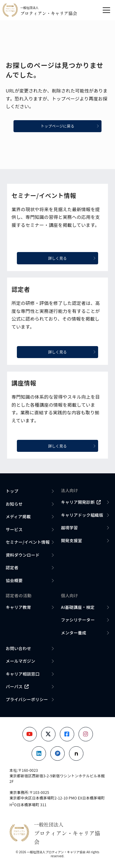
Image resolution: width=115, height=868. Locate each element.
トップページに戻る (70, 126)
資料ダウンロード (23, 555)
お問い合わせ (19, 648)
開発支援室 (72, 540)
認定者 (12, 567)
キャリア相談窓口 (23, 674)
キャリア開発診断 (81, 502)
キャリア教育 (19, 607)
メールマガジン (21, 661)
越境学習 (69, 527)
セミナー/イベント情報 (28, 542)
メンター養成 (74, 633)
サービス (14, 529)
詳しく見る (72, 258)
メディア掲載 (18, 516)
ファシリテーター (78, 620)
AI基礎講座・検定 (78, 607)
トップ (12, 491)
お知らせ (14, 504)
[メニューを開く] (106, 10)
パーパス (17, 686)
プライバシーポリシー (27, 699)
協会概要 (14, 580)
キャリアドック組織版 (82, 515)
